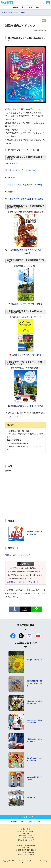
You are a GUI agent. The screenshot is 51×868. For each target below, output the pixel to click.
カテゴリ (10, 12)
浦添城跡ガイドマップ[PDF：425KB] (27, 304)
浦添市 (8, 555)
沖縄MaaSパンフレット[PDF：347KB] (27, 406)
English (15, 7)
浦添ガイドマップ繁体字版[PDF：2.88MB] (26, 199)
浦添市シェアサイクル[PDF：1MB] (27, 355)
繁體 (31, 7)
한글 (38, 7)
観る (24, 12)
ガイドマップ (24, 555)
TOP (4, 12)
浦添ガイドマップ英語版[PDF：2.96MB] (25, 185)
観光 (15, 555)
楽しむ (18, 12)
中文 (23, 7)
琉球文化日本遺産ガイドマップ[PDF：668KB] (27, 251)
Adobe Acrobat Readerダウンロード (23, 582)
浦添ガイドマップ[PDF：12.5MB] (22, 170)
